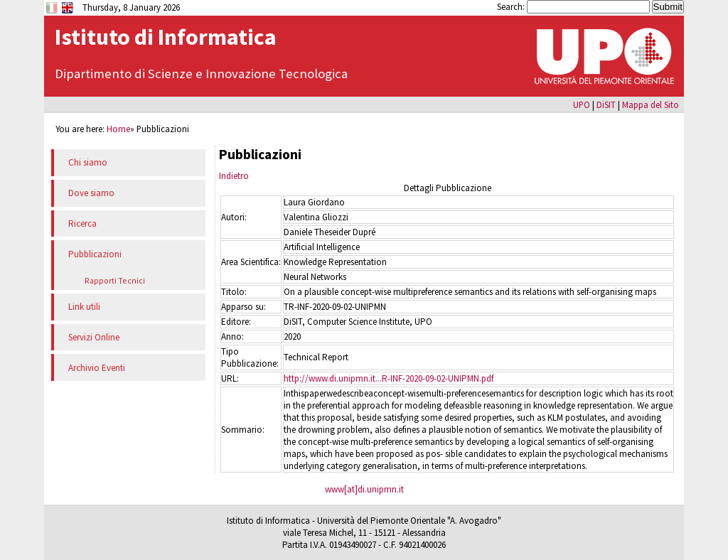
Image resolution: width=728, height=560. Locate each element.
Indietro (234, 176)
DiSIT (606, 104)
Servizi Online (94, 337)
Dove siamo (91, 193)
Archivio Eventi (97, 368)
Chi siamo (88, 162)
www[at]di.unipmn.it (364, 489)
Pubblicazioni (95, 254)
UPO (582, 104)
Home (118, 129)
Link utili (84, 307)
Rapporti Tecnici (115, 280)
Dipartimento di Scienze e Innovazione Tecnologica (201, 74)
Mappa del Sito (651, 104)
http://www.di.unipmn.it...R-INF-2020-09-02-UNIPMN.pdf (389, 378)
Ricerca (82, 224)
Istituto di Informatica (166, 37)
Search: (512, 6)
